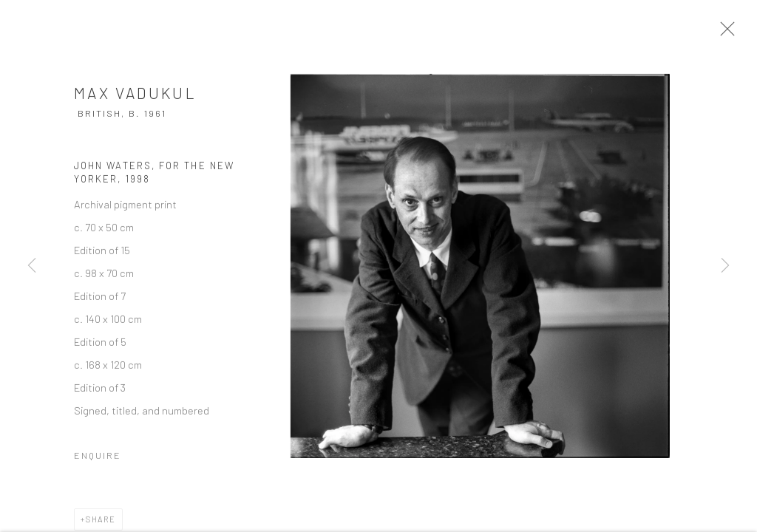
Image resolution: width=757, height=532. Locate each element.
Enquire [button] (98, 460)
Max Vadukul (135, 97)
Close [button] (729, 33)
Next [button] (725, 266)
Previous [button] (32, 266)
